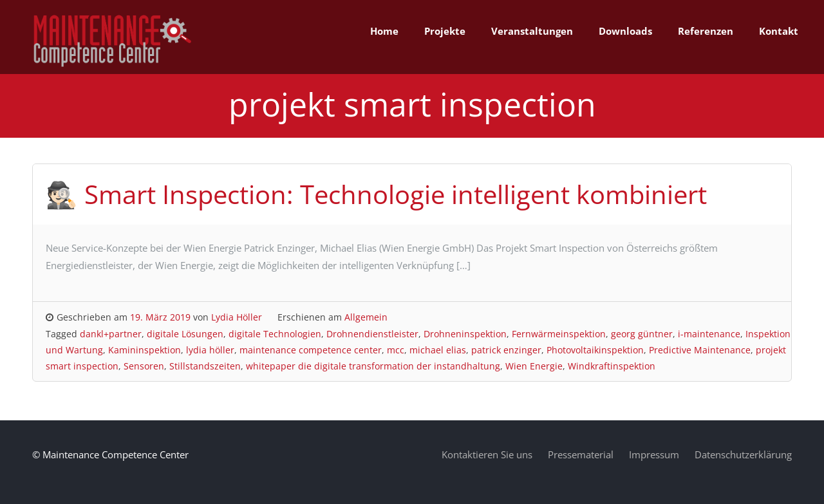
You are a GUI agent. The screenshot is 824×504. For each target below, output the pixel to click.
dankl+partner (111, 334)
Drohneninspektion (465, 334)
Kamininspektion (145, 350)
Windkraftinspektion (612, 366)
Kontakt (779, 31)
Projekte (445, 31)
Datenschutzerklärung (743, 454)
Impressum (654, 454)
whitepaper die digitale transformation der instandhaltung (373, 366)
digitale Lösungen (185, 334)
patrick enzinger (506, 350)
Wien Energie (534, 366)
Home (384, 31)
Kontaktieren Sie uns (487, 454)
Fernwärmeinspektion (559, 334)
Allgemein (366, 317)
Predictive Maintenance (700, 350)
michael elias (438, 350)
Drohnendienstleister (372, 334)
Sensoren (144, 366)
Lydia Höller (237, 317)
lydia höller (210, 350)
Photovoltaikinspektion (595, 350)
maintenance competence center (311, 350)
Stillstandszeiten (205, 366)
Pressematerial (581, 454)
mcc (396, 350)
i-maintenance (709, 334)
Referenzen (706, 31)
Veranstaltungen (532, 31)
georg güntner (642, 334)
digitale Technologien (275, 334)
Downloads (625, 31)
